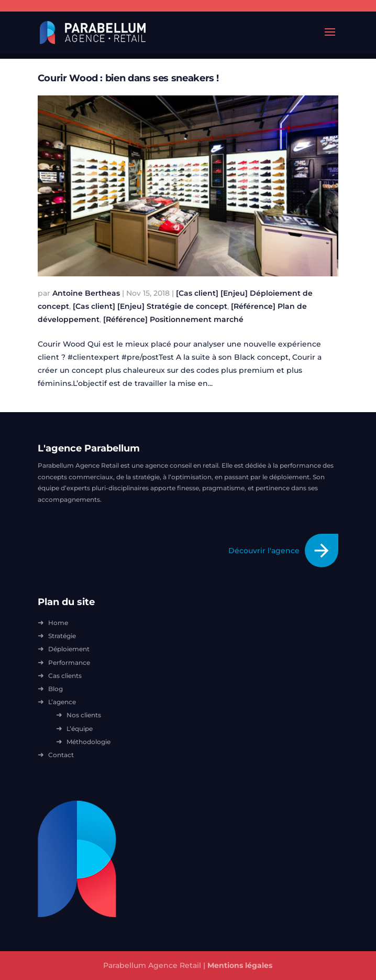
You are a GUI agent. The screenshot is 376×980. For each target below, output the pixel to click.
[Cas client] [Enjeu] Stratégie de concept (150, 306)
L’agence (62, 702)
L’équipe (80, 729)
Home (58, 623)
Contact (61, 755)
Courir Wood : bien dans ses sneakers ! (128, 78)
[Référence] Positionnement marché (173, 319)
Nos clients (84, 715)
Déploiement (69, 649)
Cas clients (65, 676)
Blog (56, 689)
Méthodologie (89, 742)
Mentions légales (240, 965)
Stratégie (62, 636)
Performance (69, 663)
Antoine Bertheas (86, 293)
